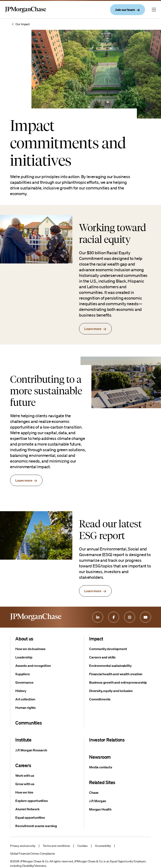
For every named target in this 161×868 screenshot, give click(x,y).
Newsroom (100, 757)
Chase (94, 792)
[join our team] (128, 10)
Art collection (25, 699)
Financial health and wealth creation (116, 674)
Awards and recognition (33, 666)
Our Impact (23, 24)
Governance (24, 682)
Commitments (100, 699)
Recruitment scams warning (36, 826)
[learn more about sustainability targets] (26, 480)
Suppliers (23, 674)
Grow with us (25, 784)
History (21, 691)
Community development (108, 649)
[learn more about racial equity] (95, 329)
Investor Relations (107, 740)
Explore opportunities (32, 801)
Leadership (24, 657)
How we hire (24, 792)
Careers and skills (102, 657)
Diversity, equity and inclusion (111, 691)
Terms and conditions (56, 846)
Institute (23, 740)
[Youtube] (145, 617)
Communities (29, 723)
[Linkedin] (98, 617)
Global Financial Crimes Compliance (32, 854)
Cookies (82, 846)
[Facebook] (114, 617)
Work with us (25, 775)
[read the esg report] (95, 591)
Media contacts (101, 767)
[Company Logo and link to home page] (26, 14)
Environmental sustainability (110, 666)
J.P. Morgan (98, 801)
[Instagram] (130, 617)
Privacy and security (23, 846)
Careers (23, 765)
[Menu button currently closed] (154, 10)
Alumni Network (27, 809)
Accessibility (103, 846)
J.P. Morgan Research (31, 750)
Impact (96, 639)
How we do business (30, 649)
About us (24, 639)
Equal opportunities (30, 817)
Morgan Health (100, 809)
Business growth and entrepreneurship (118, 682)
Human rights (25, 708)
